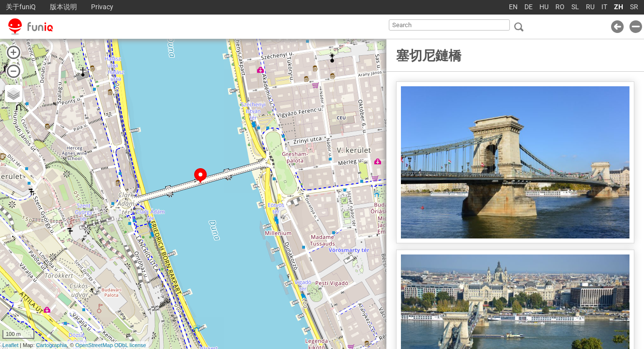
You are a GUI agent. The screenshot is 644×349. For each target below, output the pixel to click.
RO (560, 7)
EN (513, 7)
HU (544, 7)
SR (634, 7)
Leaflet (10, 345)
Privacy (102, 7)
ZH (619, 7)
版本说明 (63, 7)
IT (604, 7)
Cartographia (52, 345)
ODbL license (130, 345)
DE (529, 7)
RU (590, 7)
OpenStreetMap (94, 345)
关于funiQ (21, 7)
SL (575, 7)
